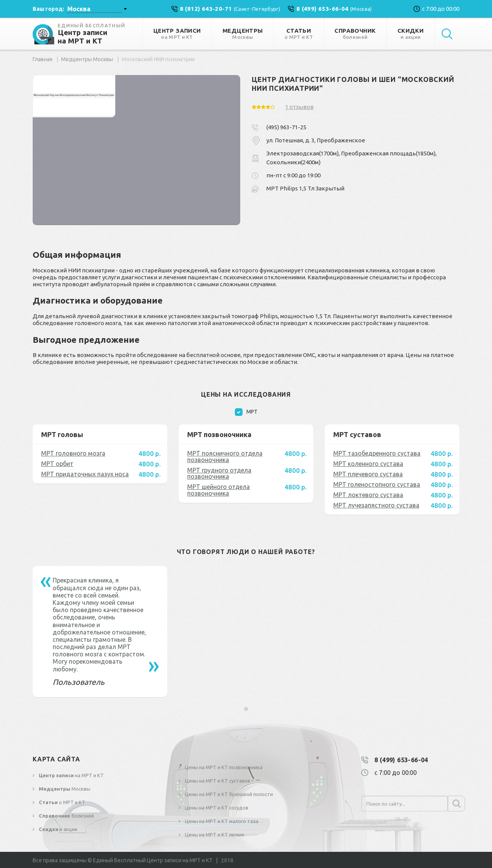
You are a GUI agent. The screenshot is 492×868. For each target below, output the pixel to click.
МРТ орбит (57, 464)
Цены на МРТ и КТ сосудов (216, 808)
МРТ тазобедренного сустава (377, 453)
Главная (42, 59)
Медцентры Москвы (87, 59)
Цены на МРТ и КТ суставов (217, 781)
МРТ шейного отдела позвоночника (219, 490)
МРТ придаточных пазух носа (85, 474)
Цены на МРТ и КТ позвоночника (223, 767)
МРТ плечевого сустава (368, 474)
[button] (246, 709)
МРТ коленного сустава (368, 464)
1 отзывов (299, 107)
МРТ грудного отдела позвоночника (219, 473)
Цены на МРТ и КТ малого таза (221, 821)
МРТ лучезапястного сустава (376, 505)
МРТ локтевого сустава (368, 495)
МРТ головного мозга (73, 453)
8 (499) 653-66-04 (401, 760)
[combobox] (97, 9)
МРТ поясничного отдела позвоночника (225, 457)
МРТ (246, 412)
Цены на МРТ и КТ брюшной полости (228, 794)
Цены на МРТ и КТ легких (214, 835)
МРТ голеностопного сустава (377, 484)
